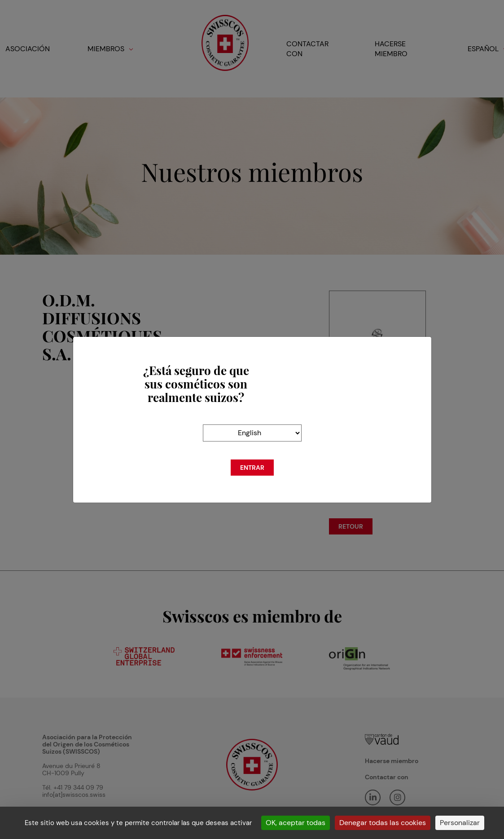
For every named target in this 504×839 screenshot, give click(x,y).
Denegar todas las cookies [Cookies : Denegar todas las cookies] (383, 823)
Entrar (252, 468)
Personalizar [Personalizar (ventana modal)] (460, 823)
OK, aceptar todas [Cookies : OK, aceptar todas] (296, 823)
